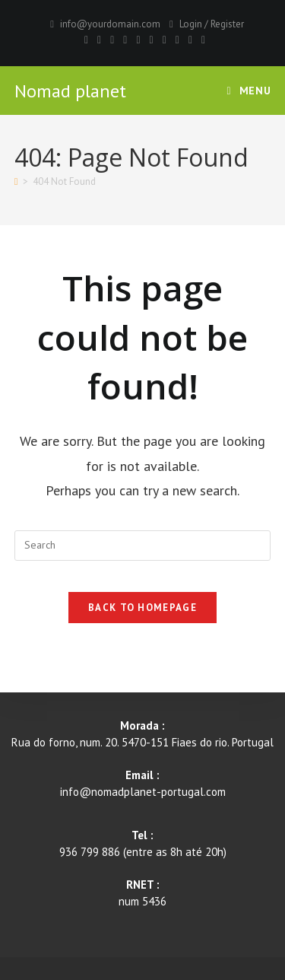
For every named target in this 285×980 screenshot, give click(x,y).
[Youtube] (165, 40)
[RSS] (201, 40)
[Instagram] (152, 40)
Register (227, 24)
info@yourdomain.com (110, 24)
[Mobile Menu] (249, 91)
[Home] (16, 181)
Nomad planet (70, 91)
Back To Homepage (142, 608)
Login (191, 24)
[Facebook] (99, 40)
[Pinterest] (112, 40)
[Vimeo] (177, 40)
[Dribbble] (125, 40)
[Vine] (190, 40)
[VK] (138, 40)
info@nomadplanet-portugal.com (143, 792)
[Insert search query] (143, 546)
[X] (86, 40)
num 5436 (142, 901)
